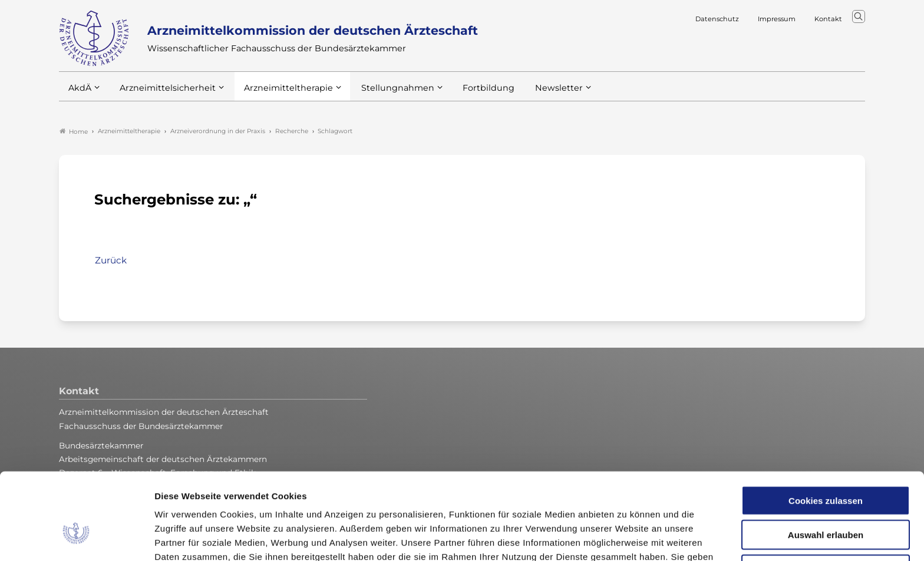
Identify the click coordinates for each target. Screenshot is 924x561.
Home (74, 132)
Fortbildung (468, 94)
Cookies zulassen (826, 429)
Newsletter (535, 94)
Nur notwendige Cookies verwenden (826, 503)
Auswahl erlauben (826, 464)
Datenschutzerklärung (536, 499)
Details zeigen (627, 538)
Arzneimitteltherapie (278, 94)
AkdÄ (79, 94)
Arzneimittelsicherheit (164, 94)
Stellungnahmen (382, 94)
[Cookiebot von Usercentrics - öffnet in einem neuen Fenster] (76, 538)
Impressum (620, 499)
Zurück (111, 261)
